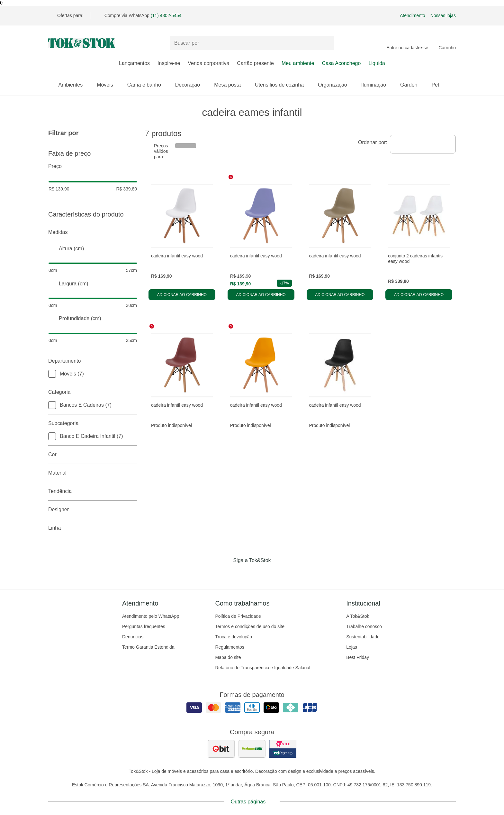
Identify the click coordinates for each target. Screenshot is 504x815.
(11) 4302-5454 (166, 15)
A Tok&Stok (358, 616)
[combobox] (423, 144)
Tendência (93, 491)
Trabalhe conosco (364, 626)
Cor (93, 455)
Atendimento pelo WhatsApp (151, 616)
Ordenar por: (373, 142)
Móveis (108, 85)
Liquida (377, 63)
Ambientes (74, 85)
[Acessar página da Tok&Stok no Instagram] (243, 574)
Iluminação (377, 85)
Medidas (93, 232)
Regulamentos (230, 647)
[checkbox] (52, 374)
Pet (438, 85)
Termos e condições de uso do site (250, 626)
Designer (93, 510)
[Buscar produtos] (252, 43)
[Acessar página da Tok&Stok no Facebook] (225, 574)
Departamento (93, 361)
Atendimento (413, 15)
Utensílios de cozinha (283, 85)
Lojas (351, 647)
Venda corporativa (208, 63)
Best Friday (358, 657)
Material (93, 473)
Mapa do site (228, 657)
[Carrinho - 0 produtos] (447, 43)
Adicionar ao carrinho (182, 295)
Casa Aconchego (341, 63)
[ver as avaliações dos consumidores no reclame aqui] (252, 749)
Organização (336, 85)
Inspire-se (169, 63)
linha (93, 528)
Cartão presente (255, 63)
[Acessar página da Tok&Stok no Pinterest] (261, 574)
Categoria (93, 392)
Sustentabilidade (363, 637)
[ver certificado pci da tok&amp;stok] (283, 749)
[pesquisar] (326, 43)
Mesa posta (231, 85)
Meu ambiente (298, 63)
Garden (412, 85)
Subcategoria (93, 423)
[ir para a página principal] (82, 43)
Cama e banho (147, 85)
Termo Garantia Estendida (148, 647)
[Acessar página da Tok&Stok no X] (279, 574)
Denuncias (133, 637)
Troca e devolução (234, 637)
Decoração (191, 85)
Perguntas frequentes (144, 626)
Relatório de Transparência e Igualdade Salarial (263, 668)
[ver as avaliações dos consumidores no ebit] (221, 749)
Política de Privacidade (238, 616)
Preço (93, 166)
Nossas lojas (443, 15)
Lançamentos (134, 63)
